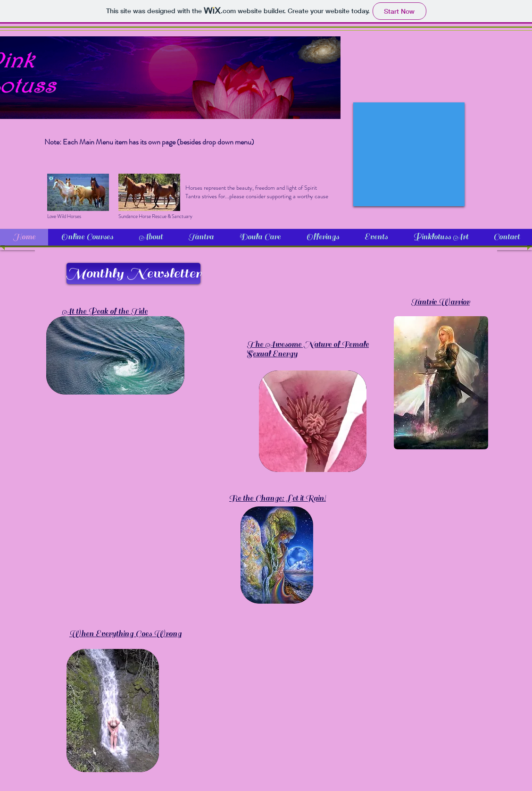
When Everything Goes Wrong (125, 634)
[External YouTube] (409, 154)
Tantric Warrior (440, 302)
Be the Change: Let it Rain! (278, 498)
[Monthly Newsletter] (133, 273)
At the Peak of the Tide (105, 311)
